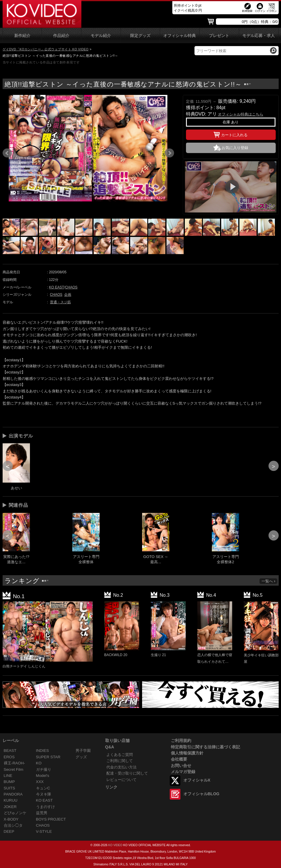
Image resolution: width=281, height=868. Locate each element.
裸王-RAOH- (15, 763)
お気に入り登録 (235, 148)
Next (169, 153)
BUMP (9, 782)
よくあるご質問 (120, 755)
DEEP (9, 831)
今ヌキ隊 (44, 794)
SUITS (9, 788)
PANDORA (13, 794)
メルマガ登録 (183, 772)
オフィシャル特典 (180, 36)
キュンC (43, 788)
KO (39, 763)
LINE (8, 776)
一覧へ (269, 581)
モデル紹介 (101, 36)
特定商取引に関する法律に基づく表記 (205, 747)
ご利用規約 (181, 741)
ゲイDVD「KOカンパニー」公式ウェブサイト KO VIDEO (46, 49)
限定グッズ (140, 36)
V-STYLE (44, 831)
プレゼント (219, 36)
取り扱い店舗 (117, 741)
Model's (43, 776)
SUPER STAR (48, 757)
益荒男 (42, 813)
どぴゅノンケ (15, 813)
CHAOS (71, 287)
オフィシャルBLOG (201, 794)
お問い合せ (181, 766)
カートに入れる (231, 134)
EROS (9, 757)
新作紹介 (22, 36)
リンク (111, 787)
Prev (7, 153)
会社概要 (179, 759)
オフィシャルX (197, 780)
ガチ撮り (44, 769)
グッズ (81, 757)
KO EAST (57, 287)
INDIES (43, 751)
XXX (40, 782)
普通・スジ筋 (60, 302)
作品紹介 (61, 36)
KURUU (11, 800)
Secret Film (14, 769)
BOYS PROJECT (51, 819)
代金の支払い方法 (121, 767)
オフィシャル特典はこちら (241, 114)
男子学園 (83, 751)
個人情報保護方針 (187, 753)
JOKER (10, 807)
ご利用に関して (120, 761)
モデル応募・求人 (259, 36)
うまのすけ (45, 807)
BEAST (10, 751)
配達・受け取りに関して (127, 773)
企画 (68, 295)
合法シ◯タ (13, 825)
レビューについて (121, 780)
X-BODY (11, 819)
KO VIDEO (115, 845)
